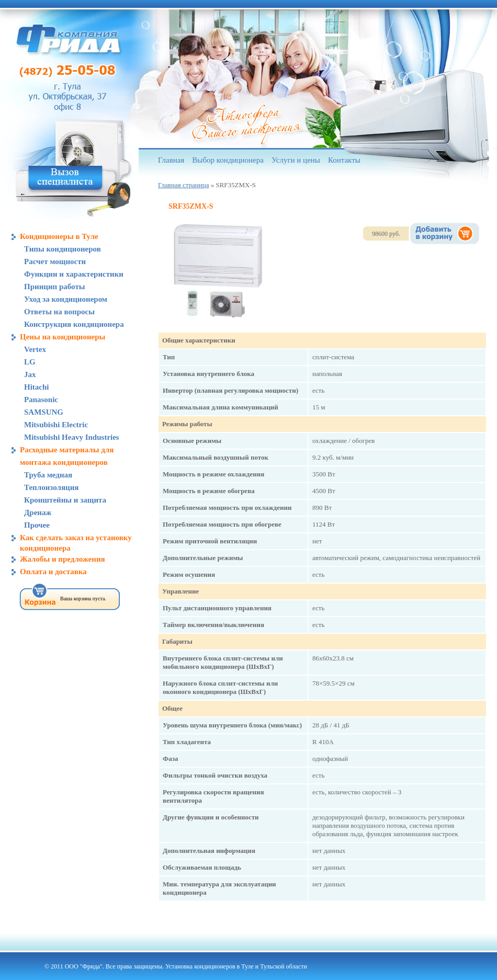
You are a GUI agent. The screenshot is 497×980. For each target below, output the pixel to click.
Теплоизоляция (51, 487)
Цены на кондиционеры (63, 337)
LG (30, 362)
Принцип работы (55, 287)
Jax (30, 374)
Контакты (344, 160)
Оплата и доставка (53, 572)
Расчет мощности (55, 261)
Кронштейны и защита (65, 500)
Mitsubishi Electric (56, 425)
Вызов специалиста (65, 178)
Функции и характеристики (74, 274)
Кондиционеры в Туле (59, 236)
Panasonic (41, 400)
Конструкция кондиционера (74, 324)
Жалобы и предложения (63, 559)
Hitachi (37, 387)
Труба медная (48, 475)
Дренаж (38, 512)
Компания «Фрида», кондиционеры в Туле (69, 39)
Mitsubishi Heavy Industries (72, 437)
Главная (171, 160)
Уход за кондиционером (66, 299)
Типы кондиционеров (63, 249)
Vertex (35, 349)
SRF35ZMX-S (191, 206)
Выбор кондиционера (228, 160)
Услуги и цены (296, 160)
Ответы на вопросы (59, 312)
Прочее (37, 525)
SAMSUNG (44, 412)
